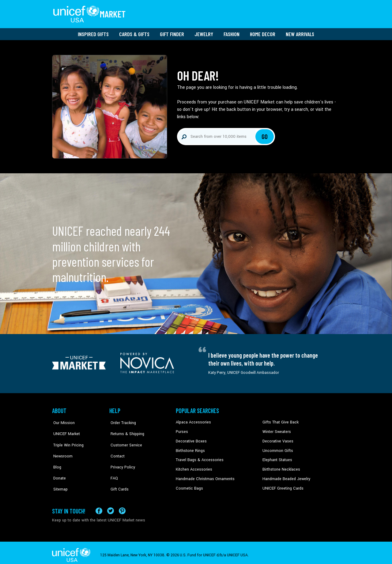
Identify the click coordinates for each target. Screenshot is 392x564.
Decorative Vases (277, 439)
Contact (116, 448)
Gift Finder (172, 32)
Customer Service (124, 439)
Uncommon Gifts (277, 448)
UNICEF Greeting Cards (282, 486)
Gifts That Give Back (279, 420)
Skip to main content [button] (196, 0)
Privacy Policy (121, 457)
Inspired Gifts (93, 32)
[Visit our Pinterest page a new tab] (122, 506)
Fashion (232, 32)
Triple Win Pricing (67, 439)
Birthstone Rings (190, 448)
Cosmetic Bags (189, 486)
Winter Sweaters (276, 430)
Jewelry (204, 32)
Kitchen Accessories (193, 467)
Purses (182, 430)
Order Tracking (122, 420)
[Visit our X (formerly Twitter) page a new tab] (111, 506)
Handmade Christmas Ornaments (204, 476)
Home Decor (263, 32)
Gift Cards (118, 476)
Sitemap (59, 476)
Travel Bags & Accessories (198, 457)
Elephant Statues (277, 457)
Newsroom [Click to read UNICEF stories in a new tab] (61, 448)
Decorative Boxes (190, 439)
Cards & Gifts (134, 32)
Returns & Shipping (126, 430)
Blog (56, 457)
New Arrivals (300, 32)
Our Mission (62, 420)
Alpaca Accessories (192, 420)
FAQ (113, 467)
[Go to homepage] (90, 13)
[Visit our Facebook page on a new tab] (99, 506)
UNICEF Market (64, 430)
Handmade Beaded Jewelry (285, 476)
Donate (58, 467)
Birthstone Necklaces (280, 467)
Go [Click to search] (265, 135)
